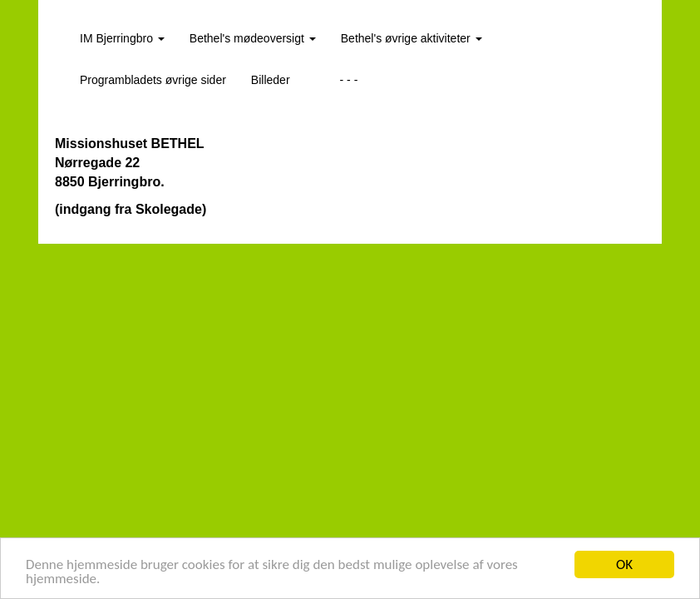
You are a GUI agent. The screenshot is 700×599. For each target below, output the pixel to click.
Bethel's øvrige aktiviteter (412, 38)
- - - (349, 80)
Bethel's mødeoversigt (253, 38)
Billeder (271, 80)
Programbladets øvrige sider (153, 80)
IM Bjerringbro (122, 38)
